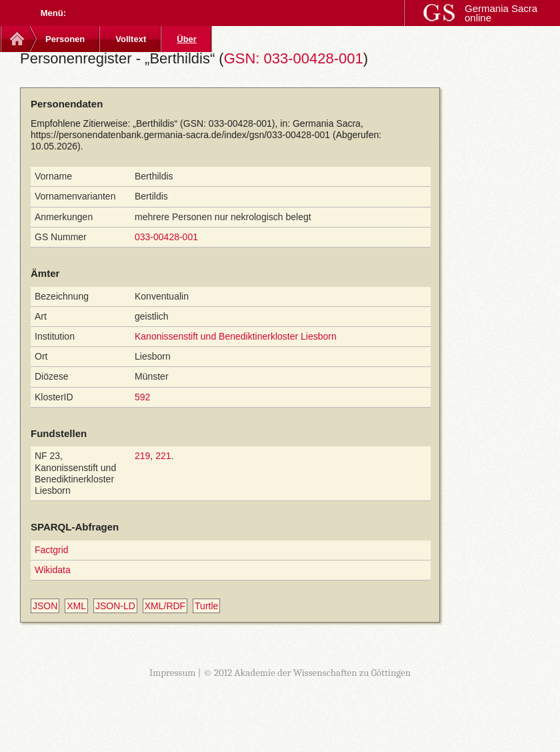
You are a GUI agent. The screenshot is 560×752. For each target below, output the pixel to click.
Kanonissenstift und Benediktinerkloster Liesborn (236, 336)
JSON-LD (115, 606)
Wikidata (53, 570)
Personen (65, 39)
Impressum (173, 673)
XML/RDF (165, 606)
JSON (45, 606)
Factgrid (52, 550)
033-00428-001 (166, 237)
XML (76, 606)
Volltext (131, 39)
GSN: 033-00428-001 (294, 58)
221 (163, 456)
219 (142, 456)
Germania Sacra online (501, 13)
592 (142, 397)
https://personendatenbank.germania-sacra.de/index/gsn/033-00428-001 (180, 135)
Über (187, 39)
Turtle (206, 606)
